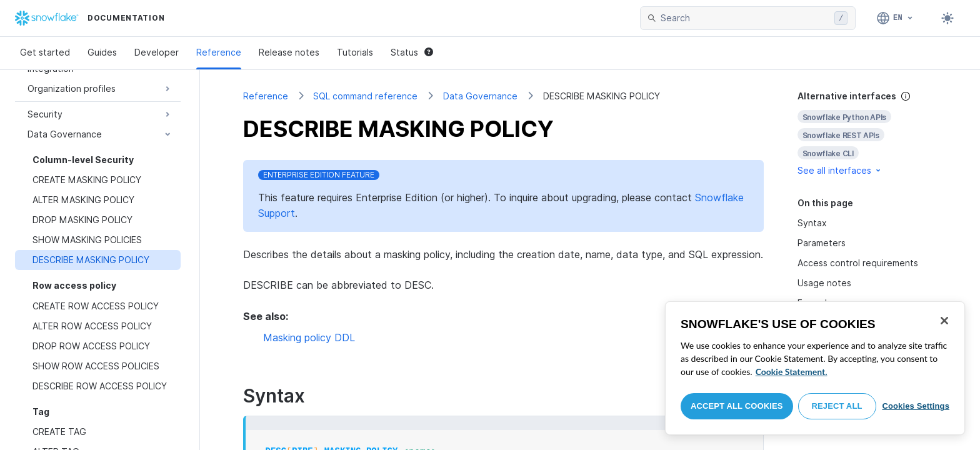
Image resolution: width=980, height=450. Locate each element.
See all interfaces (840, 170)
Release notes (289, 52)
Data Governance (480, 96)
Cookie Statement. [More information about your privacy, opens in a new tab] (792, 372)
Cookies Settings (916, 406)
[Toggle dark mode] (947, 18)
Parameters (822, 243)
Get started (45, 52)
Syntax (812, 223)
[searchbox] (745, 18)
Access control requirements (858, 263)
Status (412, 52)
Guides (102, 52)
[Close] (944, 321)
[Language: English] (895, 18)
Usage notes (824, 283)
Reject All (837, 406)
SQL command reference (365, 96)
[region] (815, 368)
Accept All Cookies (737, 406)
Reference (219, 52)
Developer (157, 52)
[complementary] (867, 133)
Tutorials (355, 52)
